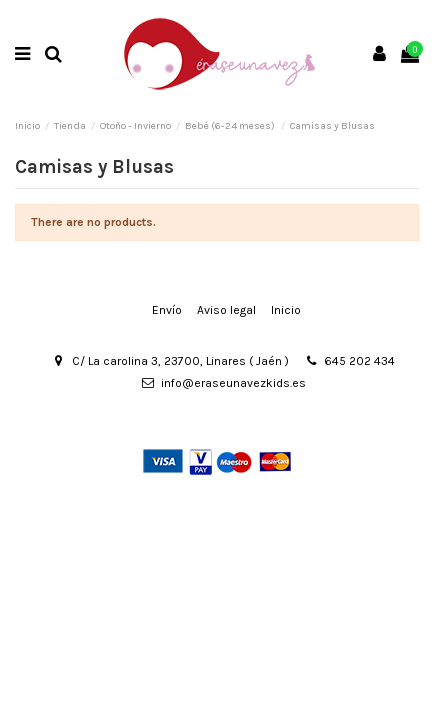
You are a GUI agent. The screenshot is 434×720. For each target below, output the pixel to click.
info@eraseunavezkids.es (233, 383)
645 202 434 (359, 361)
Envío (167, 310)
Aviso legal (226, 310)
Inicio (286, 310)
